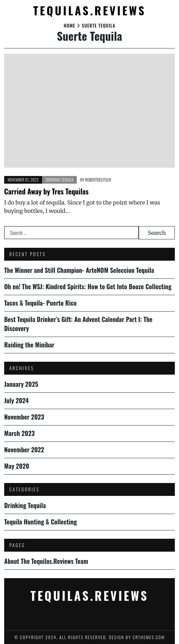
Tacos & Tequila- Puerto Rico (40, 303)
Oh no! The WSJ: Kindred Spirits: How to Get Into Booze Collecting (88, 286)
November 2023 (24, 417)
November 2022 (24, 450)
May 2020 (17, 466)
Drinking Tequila (59, 180)
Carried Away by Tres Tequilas (46, 191)
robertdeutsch (98, 180)
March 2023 (19, 433)
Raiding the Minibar (29, 345)
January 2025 (21, 384)
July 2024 (17, 400)
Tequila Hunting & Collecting (40, 522)
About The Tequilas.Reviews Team (46, 561)
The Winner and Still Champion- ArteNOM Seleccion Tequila (79, 270)
